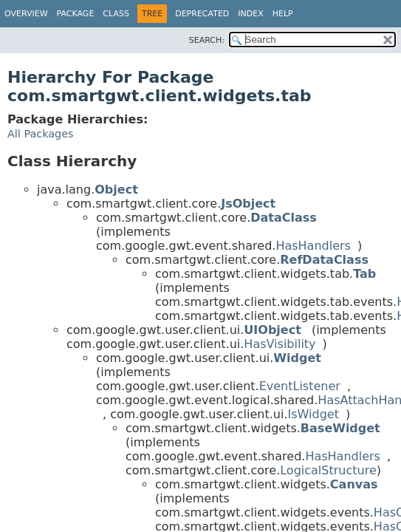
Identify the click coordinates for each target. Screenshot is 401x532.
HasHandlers (313, 246)
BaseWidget (340, 428)
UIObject (272, 330)
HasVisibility (280, 344)
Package (76, 14)
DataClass (284, 218)
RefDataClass (324, 260)
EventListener (300, 386)
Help (283, 14)
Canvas (354, 484)
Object (116, 190)
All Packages (41, 134)
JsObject (248, 204)
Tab (364, 274)
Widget (297, 358)
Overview (26, 14)
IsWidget (313, 414)
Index (250, 14)
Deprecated (202, 14)
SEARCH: (207, 40)
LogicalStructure (328, 470)
